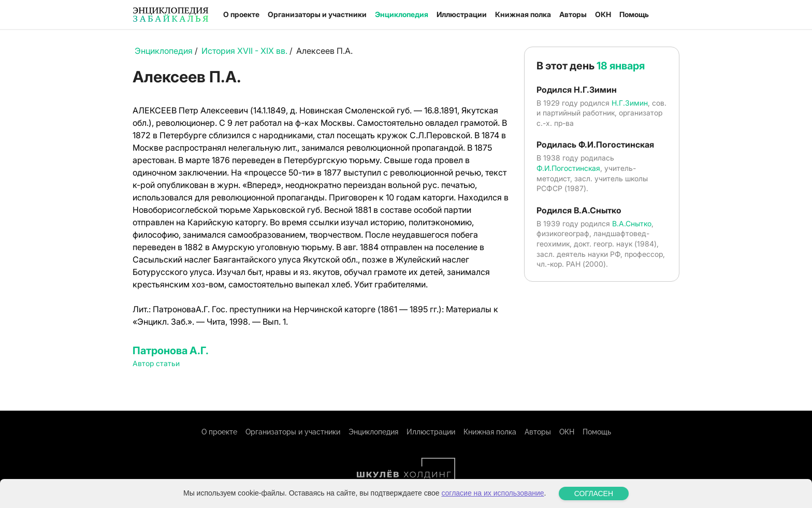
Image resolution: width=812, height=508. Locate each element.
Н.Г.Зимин (630, 103)
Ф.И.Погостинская (568, 168)
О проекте (241, 14)
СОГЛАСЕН (594, 494)
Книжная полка (523, 14)
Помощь (634, 14)
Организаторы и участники (317, 14)
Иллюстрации (462, 14)
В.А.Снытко (632, 223)
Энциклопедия (402, 14)
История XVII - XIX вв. (244, 51)
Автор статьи (156, 363)
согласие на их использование (492, 493)
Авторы (573, 14)
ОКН (603, 14)
